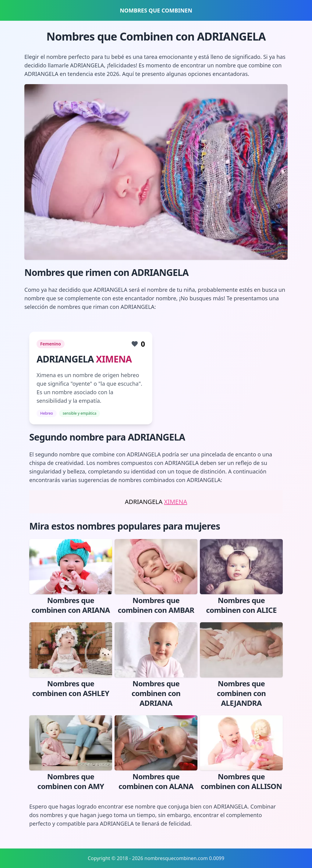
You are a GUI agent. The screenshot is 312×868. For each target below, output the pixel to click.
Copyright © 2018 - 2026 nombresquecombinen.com (148, 858)
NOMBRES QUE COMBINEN (156, 10)
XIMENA (114, 359)
